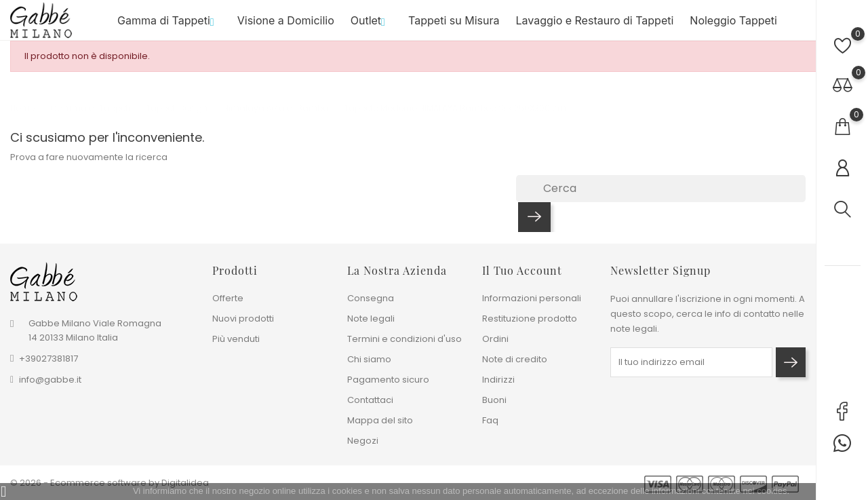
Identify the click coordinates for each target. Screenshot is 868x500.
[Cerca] (661, 200)
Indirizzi (498, 380)
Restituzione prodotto (530, 319)
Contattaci (370, 400)
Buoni (494, 400)
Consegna (371, 298)
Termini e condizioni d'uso (405, 339)
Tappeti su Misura (454, 26)
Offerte (228, 298)
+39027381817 (48, 359)
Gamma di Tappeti (169, 26)
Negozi (363, 441)
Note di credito (515, 359)
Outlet (371, 26)
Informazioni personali (532, 298)
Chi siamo (369, 359)
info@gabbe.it (50, 380)
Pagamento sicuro (388, 380)
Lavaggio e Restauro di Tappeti (594, 26)
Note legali (371, 319)
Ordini (495, 339)
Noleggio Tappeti (733, 26)
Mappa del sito (380, 420)
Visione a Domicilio (286, 26)
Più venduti (236, 339)
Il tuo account (522, 270)
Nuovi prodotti (243, 319)
